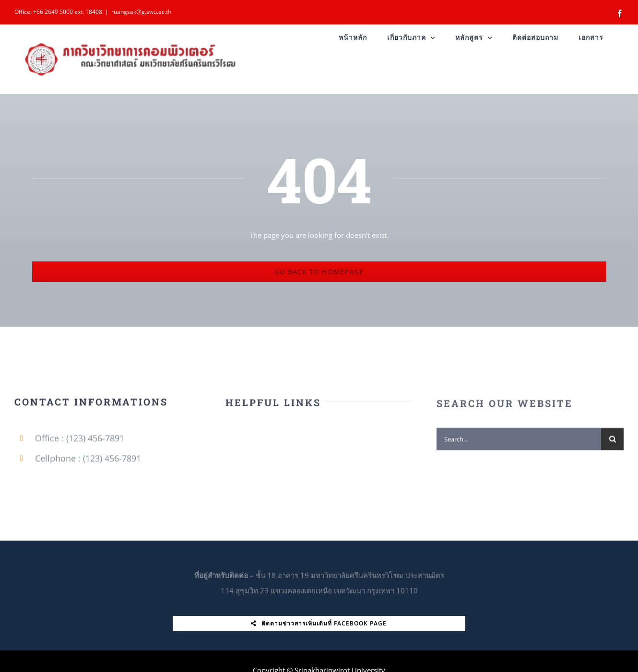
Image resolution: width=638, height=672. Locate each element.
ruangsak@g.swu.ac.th (141, 12)
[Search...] (519, 442)
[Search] (612, 442)
